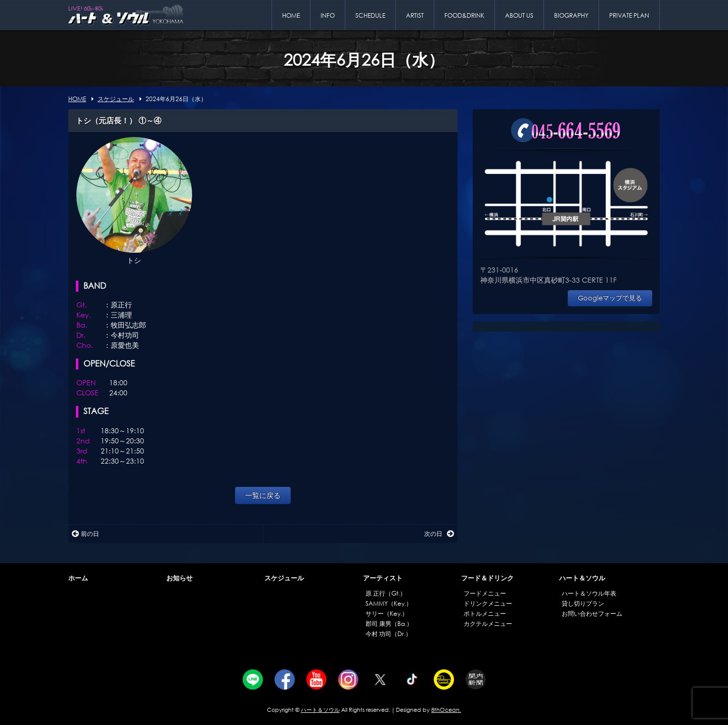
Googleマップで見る (610, 298)
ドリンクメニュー (488, 603)
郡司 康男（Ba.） (389, 624)
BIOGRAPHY (571, 15)
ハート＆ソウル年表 (589, 593)
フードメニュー (485, 593)
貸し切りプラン (583, 603)
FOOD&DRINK (464, 15)
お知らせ (179, 578)
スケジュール (284, 578)
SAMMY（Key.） (389, 603)
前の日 (85, 534)
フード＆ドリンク (487, 578)
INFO (328, 15)
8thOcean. (446, 710)
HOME (291, 15)
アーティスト (383, 578)
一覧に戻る (263, 495)
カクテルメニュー (488, 624)
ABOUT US (519, 15)
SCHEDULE (370, 15)
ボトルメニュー (485, 614)
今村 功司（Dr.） (389, 634)
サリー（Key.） (387, 614)
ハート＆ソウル (582, 578)
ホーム (78, 578)
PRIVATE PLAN (629, 15)
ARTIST (415, 15)
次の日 (439, 534)
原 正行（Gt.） (386, 593)
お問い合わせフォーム (592, 614)
